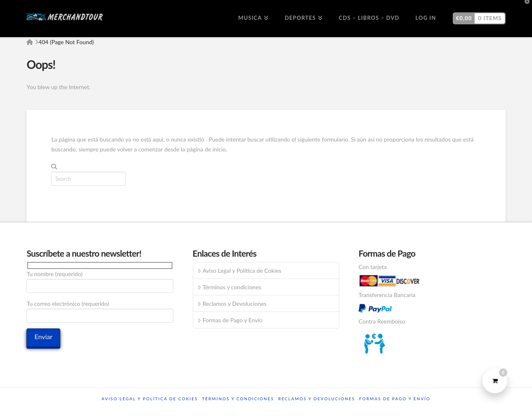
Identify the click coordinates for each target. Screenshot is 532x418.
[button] (524, 8)
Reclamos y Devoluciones (232, 303)
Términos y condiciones (229, 287)
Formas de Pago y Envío (230, 320)
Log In (426, 18)
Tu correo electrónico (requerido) (100, 310)
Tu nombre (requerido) (100, 280)
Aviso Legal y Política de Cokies (239, 270)
